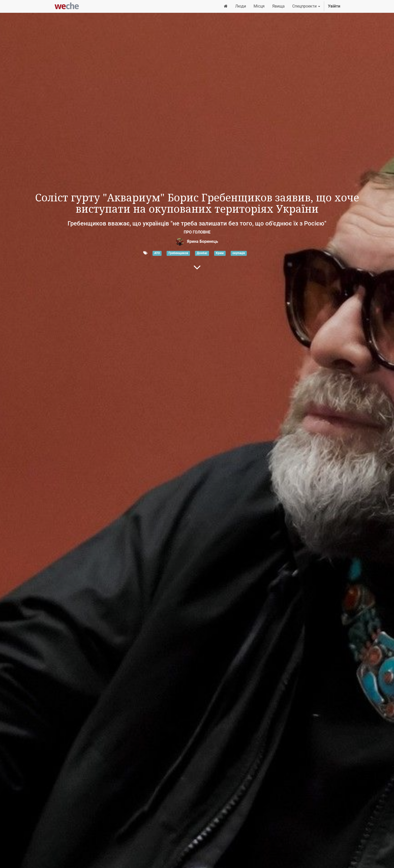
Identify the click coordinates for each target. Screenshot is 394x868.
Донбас (202, 253)
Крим (220, 253)
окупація (239, 253)
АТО (157, 253)
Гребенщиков (178, 253)
